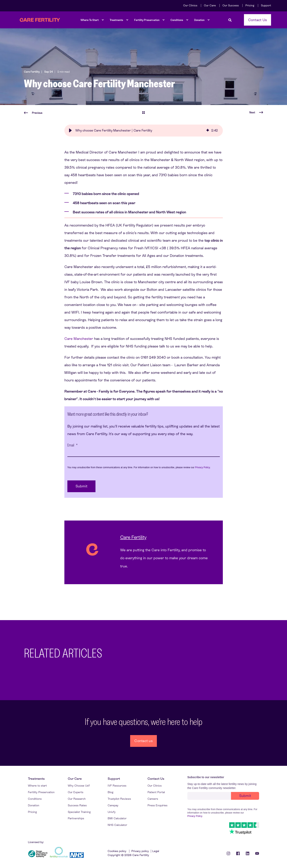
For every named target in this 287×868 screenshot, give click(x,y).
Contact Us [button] (258, 20)
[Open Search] (230, 20)
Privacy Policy (202, 467)
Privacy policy (140, 851)
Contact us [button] (143, 741)
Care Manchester (79, 339)
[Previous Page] (33, 113)
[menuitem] (190, 5)
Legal (156, 851)
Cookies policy (117, 851)
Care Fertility (32, 72)
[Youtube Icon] (256, 853)
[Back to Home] (40, 20)
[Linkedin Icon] (248, 853)
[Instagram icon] (230, 853)
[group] (144, 131)
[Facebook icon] (238, 853)
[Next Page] (256, 113)
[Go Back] (143, 113)
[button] (70, 131)
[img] (208, 131)
